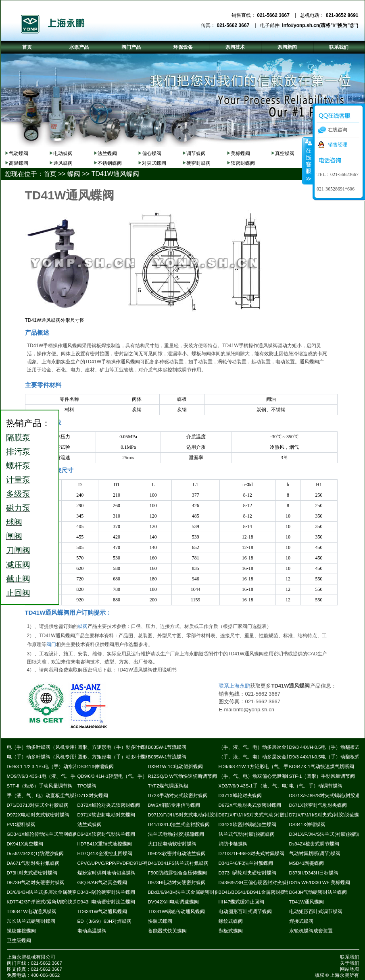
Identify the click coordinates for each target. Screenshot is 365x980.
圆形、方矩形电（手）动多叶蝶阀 (114, 747)
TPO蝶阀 (87, 786)
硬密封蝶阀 (198, 163)
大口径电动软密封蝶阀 (172, 844)
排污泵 (18, 452)
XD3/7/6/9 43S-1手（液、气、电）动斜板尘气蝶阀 (272, 786)
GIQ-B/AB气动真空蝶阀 (102, 883)
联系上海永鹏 (234, 686)
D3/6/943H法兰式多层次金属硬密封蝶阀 (49, 892)
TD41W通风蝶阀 (115, 174)
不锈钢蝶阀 (110, 163)
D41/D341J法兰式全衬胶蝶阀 (179, 825)
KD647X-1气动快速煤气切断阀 (322, 767)
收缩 (308, 161)
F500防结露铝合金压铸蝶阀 (177, 873)
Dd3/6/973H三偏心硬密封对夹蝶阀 (255, 883)
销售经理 (338, 145)
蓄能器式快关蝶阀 (167, 931)
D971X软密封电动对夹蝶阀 (106, 815)
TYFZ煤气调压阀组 (168, 786)
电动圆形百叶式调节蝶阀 (245, 912)
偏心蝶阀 (152, 153)
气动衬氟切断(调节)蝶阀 (315, 854)
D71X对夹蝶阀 (93, 796)
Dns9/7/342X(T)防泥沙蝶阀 (35, 854)
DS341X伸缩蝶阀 (96, 767)
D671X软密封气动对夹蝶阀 (318, 805)
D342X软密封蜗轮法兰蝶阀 (247, 825)
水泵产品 (79, 47)
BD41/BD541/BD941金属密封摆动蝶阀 (259, 892)
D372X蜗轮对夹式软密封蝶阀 (109, 805)
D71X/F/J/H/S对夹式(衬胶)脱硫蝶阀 (327, 815)
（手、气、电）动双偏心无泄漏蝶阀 (257, 776)
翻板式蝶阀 (231, 931)
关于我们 (350, 963)
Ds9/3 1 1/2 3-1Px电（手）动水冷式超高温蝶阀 (57, 767)
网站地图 (350, 969)
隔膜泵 (18, 437)
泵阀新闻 (287, 47)
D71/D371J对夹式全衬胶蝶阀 (38, 805)
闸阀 (14, 536)
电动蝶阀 (63, 153)
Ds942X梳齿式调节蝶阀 (314, 844)
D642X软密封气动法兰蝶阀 (106, 834)
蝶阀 (74, 174)
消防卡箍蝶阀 (233, 844)
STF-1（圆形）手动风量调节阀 (322, 776)
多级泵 (18, 494)
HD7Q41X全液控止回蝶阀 (105, 854)
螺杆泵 (18, 466)
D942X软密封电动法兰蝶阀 (177, 854)
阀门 (51, 644)
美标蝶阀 (240, 153)
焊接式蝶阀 (301, 921)
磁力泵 (18, 508)
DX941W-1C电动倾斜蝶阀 (175, 767)
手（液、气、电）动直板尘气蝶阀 (43, 796)
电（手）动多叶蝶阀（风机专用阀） (46, 747)
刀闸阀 (18, 550)
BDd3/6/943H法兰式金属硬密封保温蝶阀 (191, 892)
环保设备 (183, 47)
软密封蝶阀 (243, 163)
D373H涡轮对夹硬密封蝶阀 (248, 873)
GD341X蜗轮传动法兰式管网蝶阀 (42, 834)
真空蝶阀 (285, 153)
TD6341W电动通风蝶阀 (32, 912)
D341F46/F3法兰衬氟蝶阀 (246, 863)
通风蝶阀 (63, 163)
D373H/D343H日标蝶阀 (314, 873)
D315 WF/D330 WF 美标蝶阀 (320, 883)
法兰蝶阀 (107, 153)
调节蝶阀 (196, 153)
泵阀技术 (235, 47)
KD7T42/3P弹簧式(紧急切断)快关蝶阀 (47, 902)
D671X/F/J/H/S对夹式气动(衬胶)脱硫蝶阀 (262, 815)
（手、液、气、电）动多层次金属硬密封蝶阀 (267, 747)
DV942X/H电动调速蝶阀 (173, 902)
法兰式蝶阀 (90, 825)
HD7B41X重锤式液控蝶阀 (105, 844)
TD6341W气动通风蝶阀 (102, 912)
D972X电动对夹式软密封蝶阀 (38, 815)
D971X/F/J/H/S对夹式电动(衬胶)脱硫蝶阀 (192, 815)
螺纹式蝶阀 (231, 921)
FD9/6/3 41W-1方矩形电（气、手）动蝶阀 (263, 767)
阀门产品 (131, 47)
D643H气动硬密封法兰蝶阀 (318, 892)
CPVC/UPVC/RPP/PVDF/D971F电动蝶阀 (121, 863)
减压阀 (18, 565)
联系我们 (350, 957)
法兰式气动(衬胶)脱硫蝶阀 (247, 834)
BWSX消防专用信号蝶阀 (174, 805)
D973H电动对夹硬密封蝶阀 (177, 883)
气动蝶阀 (19, 153)
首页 (50, 174)
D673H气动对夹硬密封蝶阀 (36, 883)
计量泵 (18, 480)
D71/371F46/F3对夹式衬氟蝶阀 (252, 854)
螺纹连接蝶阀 (21, 931)
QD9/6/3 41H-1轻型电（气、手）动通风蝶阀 (124, 776)
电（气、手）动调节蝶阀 (316, 786)
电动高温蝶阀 (92, 931)
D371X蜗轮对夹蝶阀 (240, 796)
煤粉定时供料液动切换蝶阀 (106, 873)
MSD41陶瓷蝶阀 (307, 863)
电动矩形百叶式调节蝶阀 (316, 912)
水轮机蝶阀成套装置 (311, 931)
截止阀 (18, 579)
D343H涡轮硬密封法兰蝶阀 (106, 892)
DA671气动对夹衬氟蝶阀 (33, 863)
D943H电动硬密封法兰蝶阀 (106, 902)
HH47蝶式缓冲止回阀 (241, 902)
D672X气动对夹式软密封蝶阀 (250, 805)
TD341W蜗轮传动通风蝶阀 (176, 912)
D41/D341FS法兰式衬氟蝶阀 (178, 863)
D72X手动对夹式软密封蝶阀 (178, 796)
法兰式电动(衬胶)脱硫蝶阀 (176, 834)
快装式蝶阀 (160, 921)
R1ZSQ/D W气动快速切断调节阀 (183, 776)
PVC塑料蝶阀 (21, 825)
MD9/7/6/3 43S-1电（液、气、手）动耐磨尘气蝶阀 (61, 776)
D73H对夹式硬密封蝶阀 (32, 873)
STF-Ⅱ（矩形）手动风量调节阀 (40, 786)
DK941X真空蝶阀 (25, 844)
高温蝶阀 (19, 163)
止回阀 (18, 593)
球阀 (14, 522)
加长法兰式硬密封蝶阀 (31, 921)
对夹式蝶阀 (154, 163)
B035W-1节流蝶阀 (167, 747)
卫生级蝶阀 (19, 941)
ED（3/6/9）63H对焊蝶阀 (105, 921)
